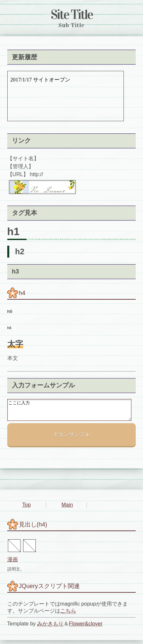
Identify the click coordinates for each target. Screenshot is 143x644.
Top (26, 509)
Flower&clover (86, 628)
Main (67, 509)
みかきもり (50, 628)
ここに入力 (69, 412)
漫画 (13, 563)
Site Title (72, 14)
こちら (68, 615)
